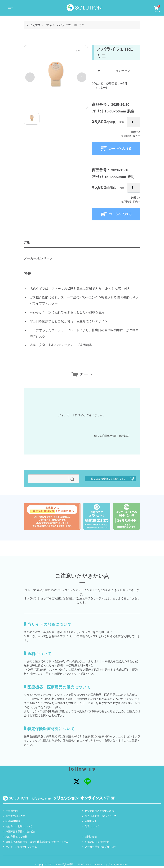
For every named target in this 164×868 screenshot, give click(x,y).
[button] (30, 77)
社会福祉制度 (13, 823)
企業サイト (91, 823)
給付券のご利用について (19, 828)
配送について (65, 676)
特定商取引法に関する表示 (99, 813)
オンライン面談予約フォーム (21, 849)
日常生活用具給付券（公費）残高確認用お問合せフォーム (37, 843)
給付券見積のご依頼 (16, 838)
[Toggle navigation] (10, 8)
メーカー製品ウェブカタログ (101, 849)
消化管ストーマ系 (41, 25)
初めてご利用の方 (15, 818)
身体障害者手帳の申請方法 (20, 833)
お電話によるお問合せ (97, 843)
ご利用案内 (12, 813)
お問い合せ (91, 838)
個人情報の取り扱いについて (101, 818)
